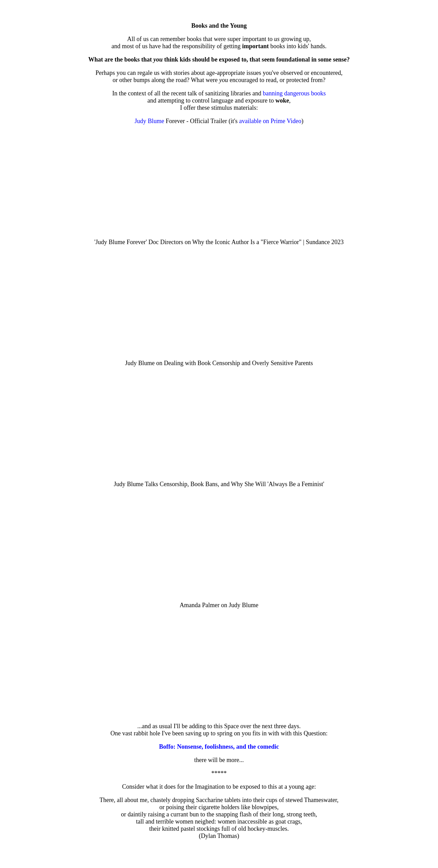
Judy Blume (149, 121)
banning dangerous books (294, 93)
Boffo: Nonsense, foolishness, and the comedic (219, 747)
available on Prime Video (270, 121)
